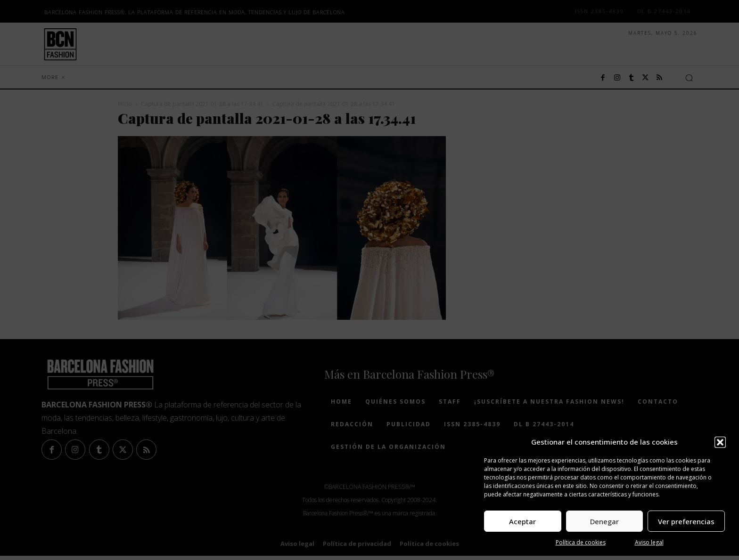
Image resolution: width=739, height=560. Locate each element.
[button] (720, 442)
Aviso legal (649, 542)
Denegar (604, 521)
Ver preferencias (686, 521)
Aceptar (522, 521)
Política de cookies (581, 542)
